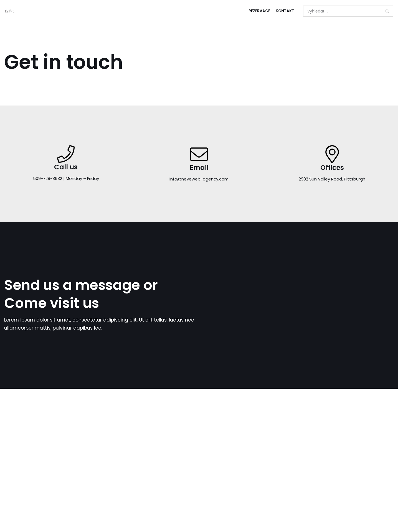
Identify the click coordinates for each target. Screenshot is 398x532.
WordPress (381, 460)
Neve (340, 460)
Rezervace (259, 11)
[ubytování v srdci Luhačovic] (10, 11)
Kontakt (285, 11)
